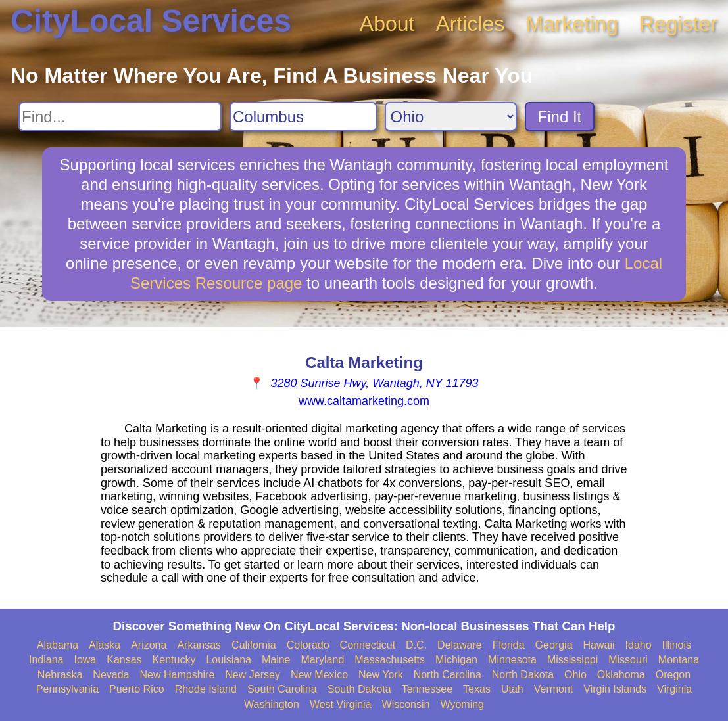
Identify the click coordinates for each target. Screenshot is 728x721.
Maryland (323, 660)
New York (381, 675)
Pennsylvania (67, 689)
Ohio (575, 675)
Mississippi (572, 660)
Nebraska (60, 675)
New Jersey (253, 675)
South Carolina (282, 689)
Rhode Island (206, 689)
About (387, 24)
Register (678, 24)
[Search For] (120, 117)
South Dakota (359, 689)
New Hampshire (178, 675)
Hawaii (599, 645)
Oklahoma (621, 675)
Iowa (85, 660)
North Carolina (448, 675)
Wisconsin (406, 704)
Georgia (554, 645)
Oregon (673, 675)
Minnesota (512, 660)
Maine (276, 660)
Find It (560, 117)
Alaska (105, 645)
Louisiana (229, 660)
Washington (272, 704)
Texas (477, 689)
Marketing (572, 24)
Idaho (639, 645)
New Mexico (319, 675)
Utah (512, 689)
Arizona (149, 645)
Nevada (111, 675)
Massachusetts (390, 660)
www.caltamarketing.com (364, 401)
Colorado (308, 645)
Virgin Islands (615, 689)
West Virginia (341, 704)
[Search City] (303, 117)
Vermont (554, 689)
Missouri (628, 660)
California (254, 645)
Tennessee (427, 689)
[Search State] (451, 117)
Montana (679, 660)
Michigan (456, 660)
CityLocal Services (151, 21)
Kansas (124, 660)
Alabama (58, 645)
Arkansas (199, 645)
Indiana (46, 660)
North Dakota (523, 675)
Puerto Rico (137, 689)
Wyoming (462, 704)
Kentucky (174, 660)
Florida (509, 645)
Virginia (674, 689)
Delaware (460, 645)
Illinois (677, 645)
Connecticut (368, 645)
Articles (470, 24)
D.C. (416, 645)
